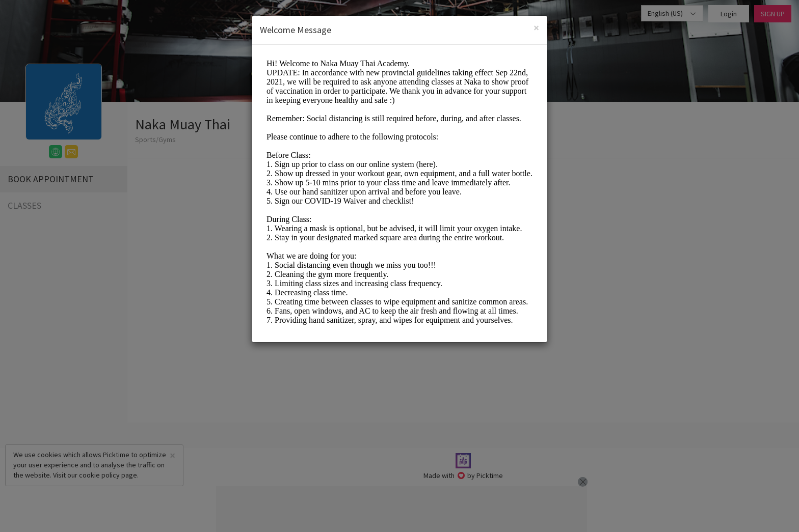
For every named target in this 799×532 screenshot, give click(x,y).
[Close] (536, 28)
